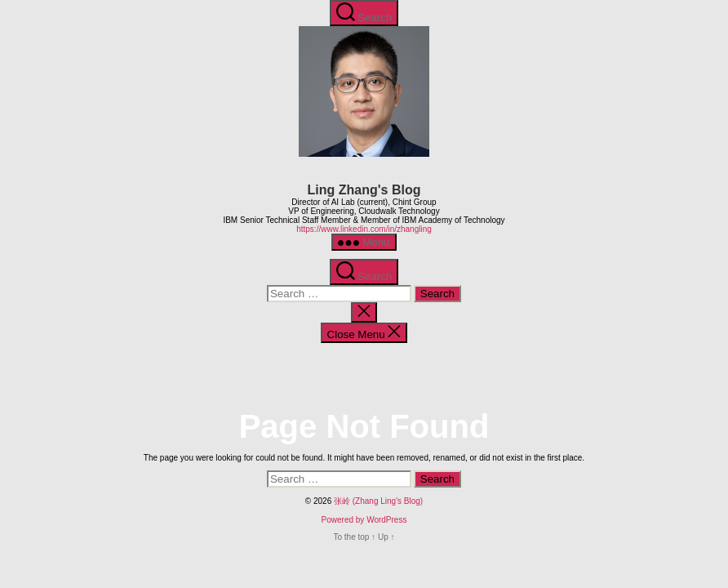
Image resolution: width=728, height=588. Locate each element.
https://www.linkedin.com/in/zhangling (364, 229)
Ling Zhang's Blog (364, 190)
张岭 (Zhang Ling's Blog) (378, 501)
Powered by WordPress (364, 520)
